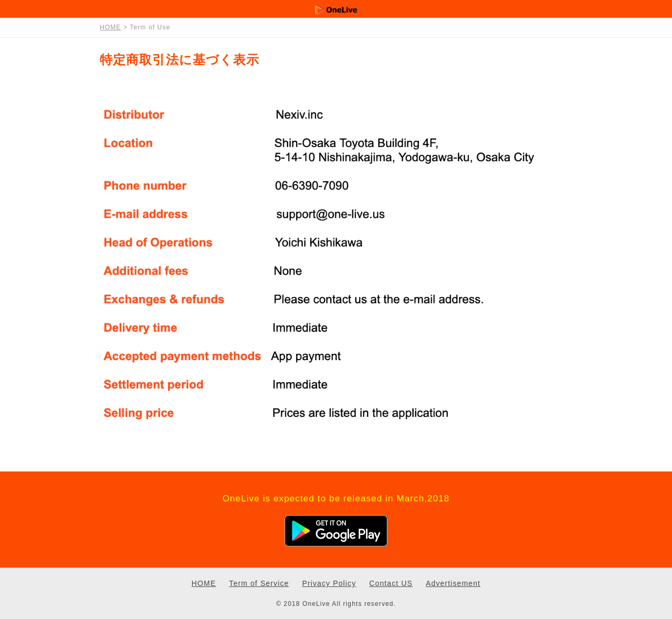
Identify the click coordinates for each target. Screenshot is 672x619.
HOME (204, 583)
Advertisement (453, 583)
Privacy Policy (329, 583)
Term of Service (259, 583)
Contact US (391, 583)
